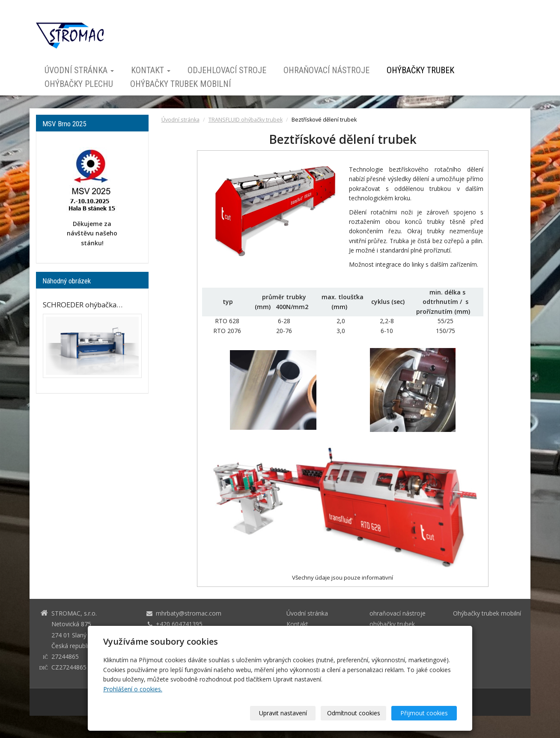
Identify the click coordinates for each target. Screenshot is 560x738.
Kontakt (151, 70)
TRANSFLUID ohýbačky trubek (246, 120)
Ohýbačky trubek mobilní (180, 84)
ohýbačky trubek (420, 70)
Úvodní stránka (79, 70)
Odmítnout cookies (354, 713)
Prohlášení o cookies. (133, 689)
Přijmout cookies (424, 713)
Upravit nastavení (283, 713)
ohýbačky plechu (79, 84)
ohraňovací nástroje (326, 70)
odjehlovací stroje (227, 70)
